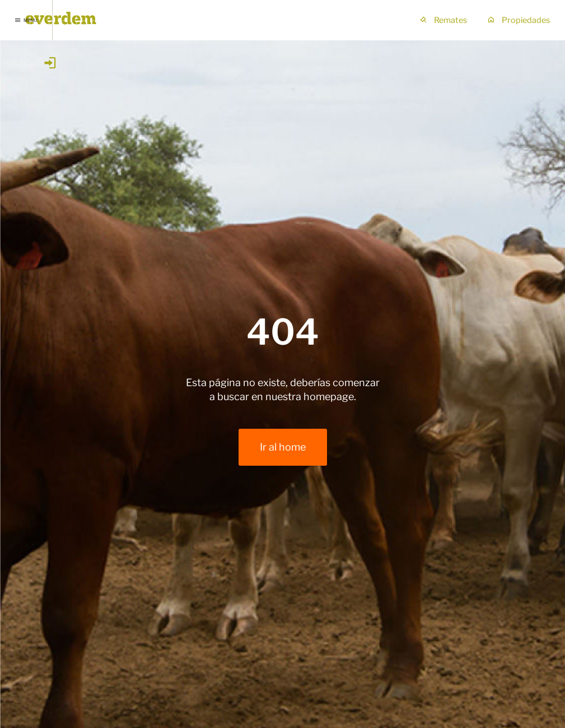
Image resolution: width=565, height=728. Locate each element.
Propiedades (519, 20)
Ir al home (283, 447)
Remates (443, 20)
